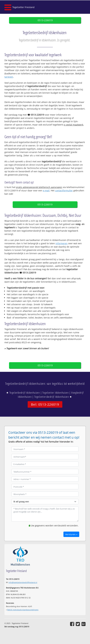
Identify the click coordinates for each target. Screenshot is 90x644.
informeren (62, 243)
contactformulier (64, 190)
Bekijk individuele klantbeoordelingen (23, 610)
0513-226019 (45, 20)
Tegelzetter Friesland (23, 7)
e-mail (46, 190)
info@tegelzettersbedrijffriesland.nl (23, 582)
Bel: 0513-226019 (45, 404)
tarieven (9, 77)
